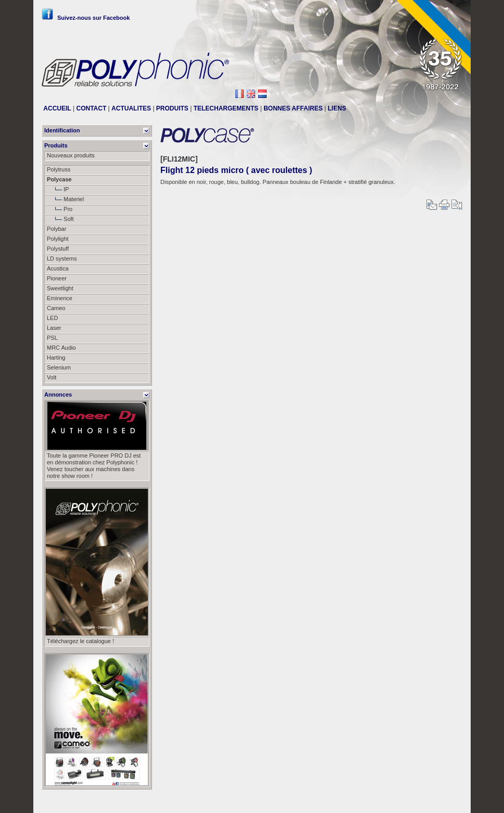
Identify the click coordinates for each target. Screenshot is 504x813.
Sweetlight (60, 288)
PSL (52, 338)
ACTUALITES (131, 108)
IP (58, 189)
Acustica (58, 268)
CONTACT (91, 108)
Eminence (60, 298)
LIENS (337, 108)
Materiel (65, 199)
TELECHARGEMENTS (226, 108)
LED (52, 318)
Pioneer (57, 278)
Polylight (58, 239)
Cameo (56, 308)
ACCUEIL (57, 108)
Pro (60, 209)
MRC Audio (61, 348)
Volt (52, 377)
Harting (56, 358)
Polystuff (58, 249)
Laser (54, 328)
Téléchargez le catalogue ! (80, 641)
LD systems (62, 258)
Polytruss (59, 169)
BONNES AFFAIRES (293, 108)
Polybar (56, 229)
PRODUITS (172, 108)
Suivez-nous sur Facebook (86, 18)
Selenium (59, 367)
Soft (60, 219)
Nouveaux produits (71, 155)
